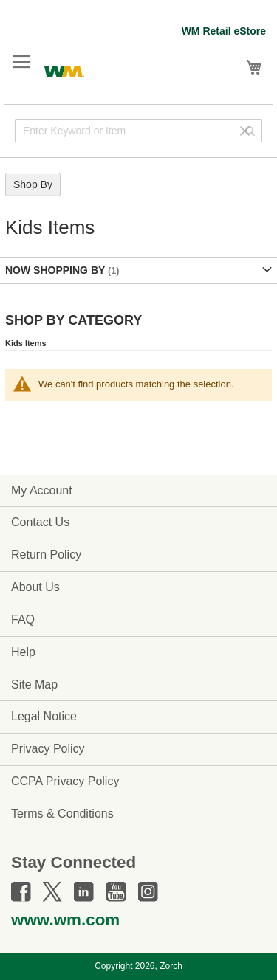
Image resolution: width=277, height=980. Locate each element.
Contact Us (40, 522)
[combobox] (138, 131)
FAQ (23, 620)
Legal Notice (44, 716)
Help (23, 652)
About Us (35, 587)
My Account (42, 490)
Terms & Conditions (62, 814)
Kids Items (26, 343)
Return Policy (46, 555)
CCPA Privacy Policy (65, 781)
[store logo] (64, 70)
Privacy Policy (48, 749)
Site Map (34, 684)
